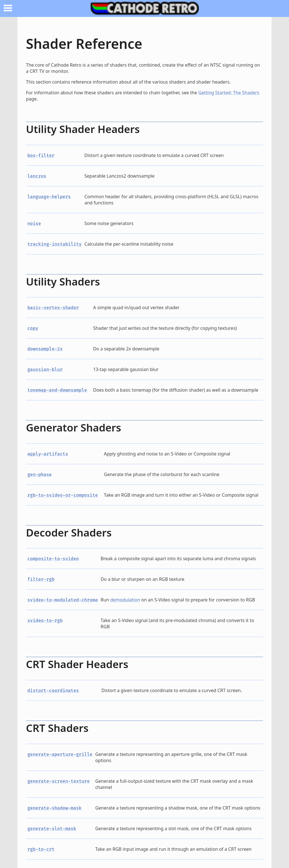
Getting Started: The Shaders (229, 93)
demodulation (125, 600)
